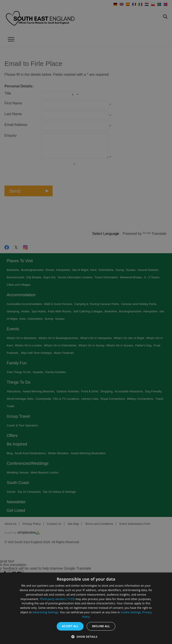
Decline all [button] (101, 626)
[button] (86, 636)
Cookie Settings (131, 612)
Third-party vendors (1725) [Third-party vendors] (57, 599)
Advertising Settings (45, 612)
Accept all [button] (70, 626)
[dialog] (86, 608)
